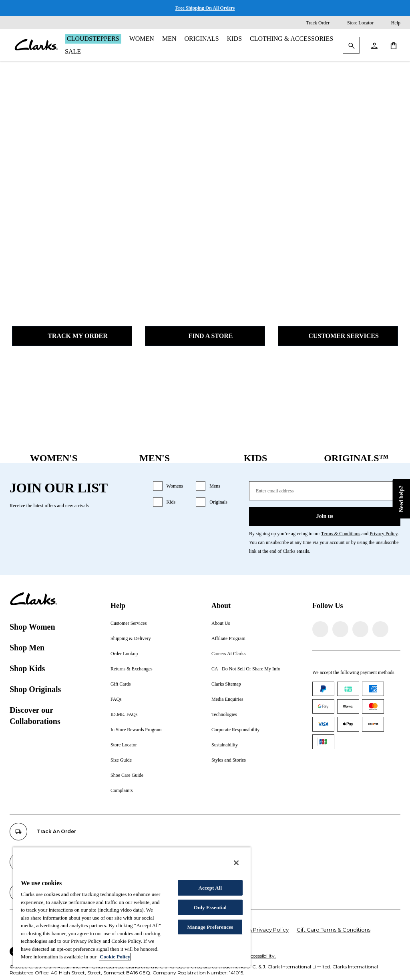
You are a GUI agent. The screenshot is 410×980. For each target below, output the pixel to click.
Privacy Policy (384, 534)
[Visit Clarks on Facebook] (320, 629)
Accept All (210, 888)
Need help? (401, 499)
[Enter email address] (325, 491)
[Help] (390, 23)
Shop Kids (27, 668)
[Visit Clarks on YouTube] (380, 629)
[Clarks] (36, 45)
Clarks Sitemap (226, 684)
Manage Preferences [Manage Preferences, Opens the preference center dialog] (210, 927)
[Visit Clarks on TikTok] (360, 629)
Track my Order (72, 336)
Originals (201, 39)
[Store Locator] (355, 23)
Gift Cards (121, 684)
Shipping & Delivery (131, 638)
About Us (221, 623)
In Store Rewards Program (136, 730)
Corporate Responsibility (235, 730)
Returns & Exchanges (132, 669)
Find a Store (205, 336)
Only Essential (210, 907)
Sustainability (225, 745)
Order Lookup (124, 654)
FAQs (116, 699)
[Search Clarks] (351, 46)
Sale (73, 51)
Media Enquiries (227, 699)
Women (142, 39)
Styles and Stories (229, 760)
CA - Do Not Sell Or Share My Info (246, 669)
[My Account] (374, 45)
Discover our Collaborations (35, 716)
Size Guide (121, 760)
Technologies (224, 714)
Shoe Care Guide (127, 775)
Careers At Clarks (228, 654)
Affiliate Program (228, 638)
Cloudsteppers (93, 39)
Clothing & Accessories (291, 39)
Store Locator (124, 745)
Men (169, 39)
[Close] (236, 863)
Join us (325, 516)
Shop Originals (35, 689)
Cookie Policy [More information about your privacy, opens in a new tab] (115, 957)
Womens (175, 486)
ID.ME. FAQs (124, 714)
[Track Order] (312, 23)
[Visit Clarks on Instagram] (340, 629)
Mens (215, 486)
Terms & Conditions (341, 534)
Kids (234, 39)
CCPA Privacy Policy (263, 930)
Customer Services (338, 336)
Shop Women (32, 627)
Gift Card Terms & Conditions (334, 930)
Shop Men (27, 648)
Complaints (122, 790)
